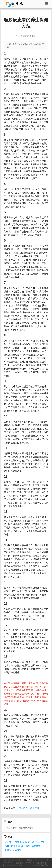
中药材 (19, 850)
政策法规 (30, 842)
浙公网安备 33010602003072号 (36, 860)
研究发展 (16, 846)
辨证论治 (23, 808)
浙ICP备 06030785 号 (12, 860)
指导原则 (26, 846)
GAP (7, 846)
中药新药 (36, 846)
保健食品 (19, 842)
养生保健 (35, 808)
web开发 (9, 842)
